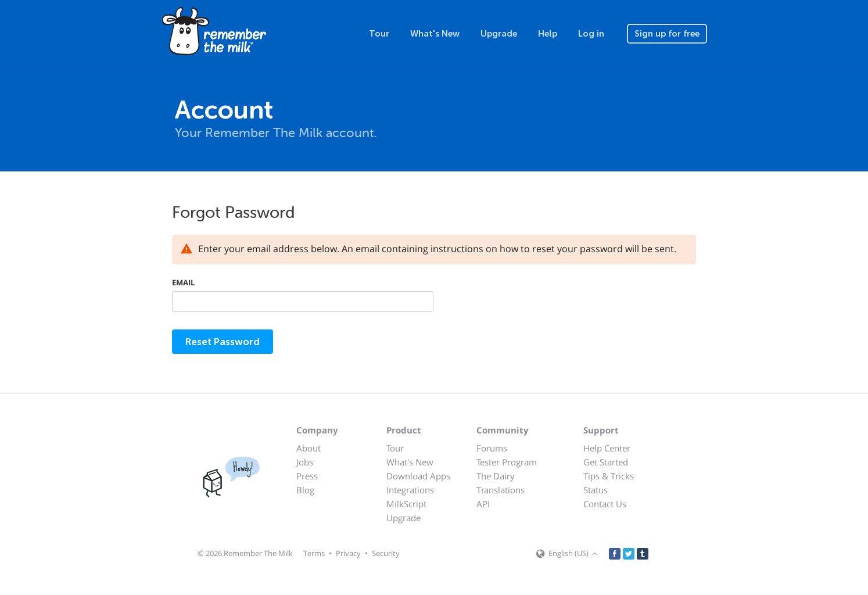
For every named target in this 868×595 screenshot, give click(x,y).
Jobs (305, 462)
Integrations (410, 490)
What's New (435, 34)
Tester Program (507, 462)
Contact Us (605, 504)
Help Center (607, 448)
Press (307, 476)
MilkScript (406, 504)
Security (386, 553)
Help (548, 34)
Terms (314, 553)
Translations (501, 490)
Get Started (606, 462)
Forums (492, 448)
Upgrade (499, 34)
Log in (591, 34)
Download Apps (418, 476)
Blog (305, 490)
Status (596, 490)
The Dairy (496, 476)
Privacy (348, 553)
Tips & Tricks (609, 476)
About (309, 448)
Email (183, 282)
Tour (379, 34)
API (483, 504)
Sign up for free (667, 34)
